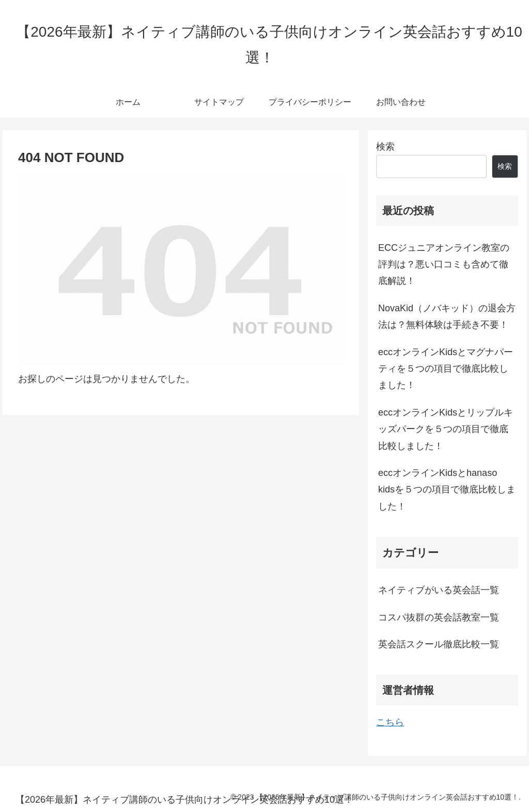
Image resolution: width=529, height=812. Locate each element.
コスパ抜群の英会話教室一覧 (439, 617)
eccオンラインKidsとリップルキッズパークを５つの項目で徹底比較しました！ (446, 429)
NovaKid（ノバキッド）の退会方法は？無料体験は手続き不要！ (447, 316)
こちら (390, 722)
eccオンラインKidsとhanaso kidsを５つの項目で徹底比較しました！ (447, 490)
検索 (385, 147)
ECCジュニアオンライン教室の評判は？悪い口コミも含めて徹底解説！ (444, 265)
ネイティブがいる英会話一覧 (439, 590)
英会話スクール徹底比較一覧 (439, 644)
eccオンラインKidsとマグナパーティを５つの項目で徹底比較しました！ (446, 369)
